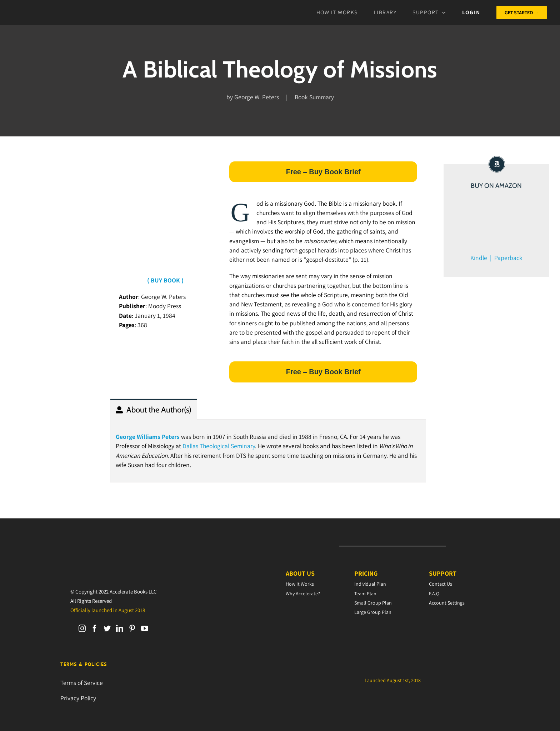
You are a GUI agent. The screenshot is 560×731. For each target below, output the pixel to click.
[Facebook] (95, 629)
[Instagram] (82, 629)
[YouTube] (145, 629)
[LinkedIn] (120, 629)
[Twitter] (107, 629)
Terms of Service (82, 683)
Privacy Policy (78, 698)
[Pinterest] (132, 629)
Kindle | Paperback (496, 258)
